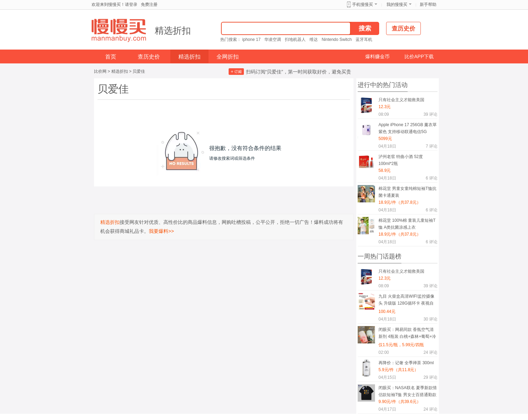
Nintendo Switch (337, 40)
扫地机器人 (295, 40)
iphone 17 (251, 40)
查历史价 (149, 57)
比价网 (100, 71)
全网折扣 (228, 57)
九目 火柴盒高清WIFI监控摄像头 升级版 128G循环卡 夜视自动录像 (406, 301)
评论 (431, 114)
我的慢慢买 (397, 5)
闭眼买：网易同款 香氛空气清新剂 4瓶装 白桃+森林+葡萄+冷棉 (407, 334)
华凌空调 (273, 40)
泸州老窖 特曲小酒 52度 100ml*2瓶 (401, 160)
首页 (111, 57)
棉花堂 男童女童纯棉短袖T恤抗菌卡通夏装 (407, 192)
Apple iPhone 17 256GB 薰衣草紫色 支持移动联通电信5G (408, 128)
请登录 (131, 5)
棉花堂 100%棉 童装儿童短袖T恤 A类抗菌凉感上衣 (407, 224)
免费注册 (149, 5)
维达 (314, 40)
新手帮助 (428, 5)
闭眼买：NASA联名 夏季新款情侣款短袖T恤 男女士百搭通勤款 (408, 391)
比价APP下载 (419, 56)
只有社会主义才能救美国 (401, 100)
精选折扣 (173, 30)
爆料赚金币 (377, 56)
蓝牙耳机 (364, 40)
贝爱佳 (139, 71)
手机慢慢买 (363, 5)
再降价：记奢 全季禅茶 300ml (406, 363)
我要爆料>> (161, 231)
